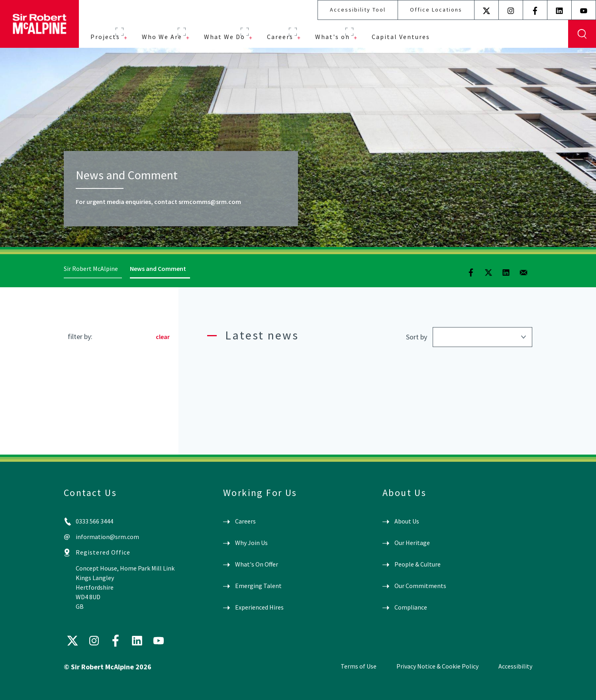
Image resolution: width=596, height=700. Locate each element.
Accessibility (515, 666)
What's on (332, 37)
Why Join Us (251, 543)
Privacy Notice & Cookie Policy (437, 666)
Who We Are (162, 37)
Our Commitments (420, 586)
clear (163, 337)
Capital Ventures (401, 37)
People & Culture (418, 564)
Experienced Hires (259, 607)
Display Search (582, 34)
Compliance (411, 607)
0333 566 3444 (94, 521)
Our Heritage (412, 543)
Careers (280, 37)
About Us (407, 521)
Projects (105, 37)
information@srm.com (107, 537)
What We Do (224, 37)
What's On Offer (257, 564)
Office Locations (436, 10)
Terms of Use (359, 666)
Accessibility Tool (358, 10)
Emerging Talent (258, 586)
